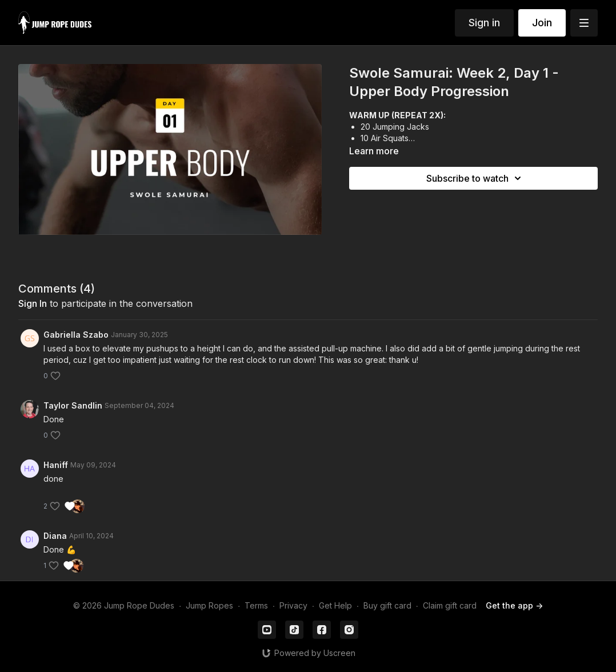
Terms (256, 605)
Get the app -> (514, 605)
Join (542, 23)
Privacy (293, 605)
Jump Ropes (209, 605)
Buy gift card (387, 605)
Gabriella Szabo (76, 335)
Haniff (56, 465)
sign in (33, 303)
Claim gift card (450, 605)
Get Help (335, 605)
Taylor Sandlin (73, 405)
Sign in (484, 23)
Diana (55, 536)
